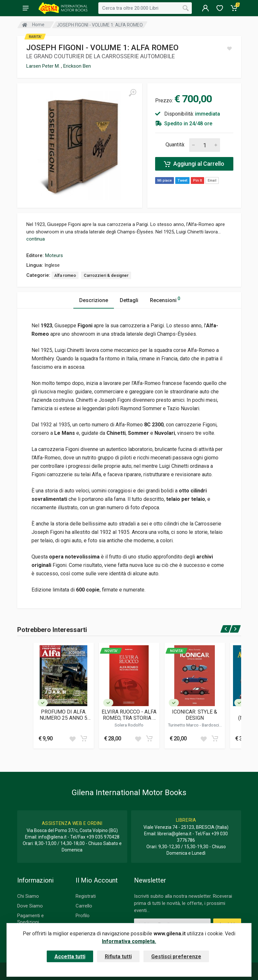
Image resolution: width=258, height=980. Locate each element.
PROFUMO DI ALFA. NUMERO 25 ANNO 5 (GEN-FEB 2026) (63, 715)
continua (36, 239)
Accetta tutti (70, 957)
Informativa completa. (129, 941)
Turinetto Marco (184, 725)
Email (212, 180)
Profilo (83, 916)
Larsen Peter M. (44, 66)
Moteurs (54, 255)
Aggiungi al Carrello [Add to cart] (194, 164)
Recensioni (165, 299)
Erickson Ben (77, 66)
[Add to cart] (84, 738)
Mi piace (165, 180)
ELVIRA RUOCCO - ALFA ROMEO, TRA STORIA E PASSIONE (129, 715)
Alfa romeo (65, 275)
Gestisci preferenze (176, 957)
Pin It (197, 180)
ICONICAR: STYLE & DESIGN (195, 715)
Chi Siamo (28, 896)
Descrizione (94, 300)
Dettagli (129, 300)
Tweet (182, 180)
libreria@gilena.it (174, 834)
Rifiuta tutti (118, 957)
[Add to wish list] (72, 738)
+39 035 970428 (103, 837)
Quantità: (175, 145)
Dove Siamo (30, 906)
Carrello (84, 906)
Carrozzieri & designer (106, 275)
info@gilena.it (52, 837)
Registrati (86, 896)
